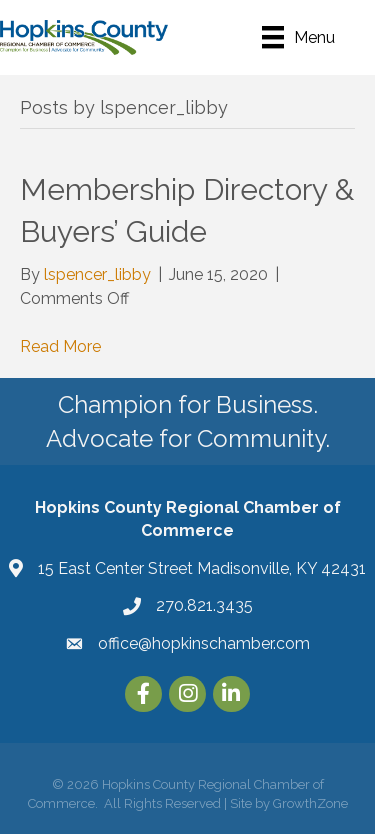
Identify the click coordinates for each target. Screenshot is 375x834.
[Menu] (298, 37)
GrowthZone (310, 803)
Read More (60, 346)
